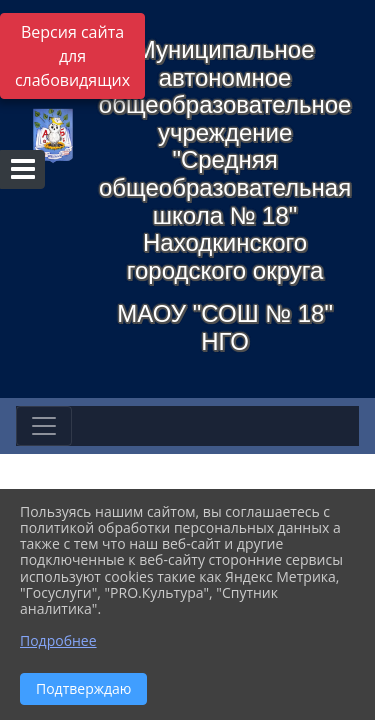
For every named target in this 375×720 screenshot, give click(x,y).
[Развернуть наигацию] (44, 426)
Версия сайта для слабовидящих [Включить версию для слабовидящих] (72, 56)
